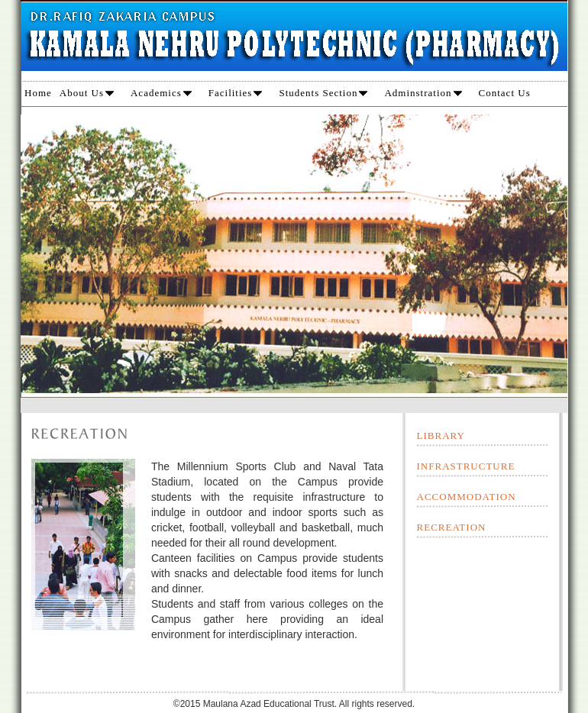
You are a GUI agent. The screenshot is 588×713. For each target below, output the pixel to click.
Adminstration (423, 93)
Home (38, 93)
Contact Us (505, 93)
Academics (161, 93)
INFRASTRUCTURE (466, 466)
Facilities (236, 93)
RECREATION (452, 527)
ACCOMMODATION (467, 497)
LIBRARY (441, 436)
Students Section (323, 93)
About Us (87, 93)
